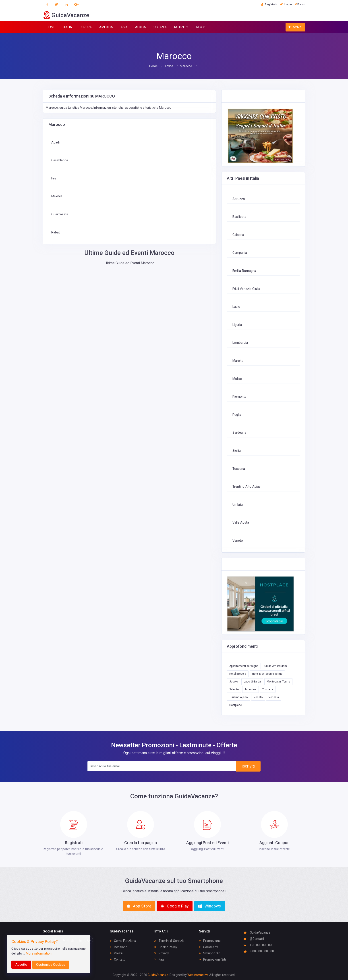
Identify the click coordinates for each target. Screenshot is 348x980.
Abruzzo (239, 199)
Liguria (237, 325)
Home (153, 66)
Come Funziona (123, 941)
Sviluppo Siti (210, 953)
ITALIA (67, 27)
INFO (200, 27)
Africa (169, 66)
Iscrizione (119, 947)
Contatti (118, 959)
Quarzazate (60, 214)
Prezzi (116, 953)
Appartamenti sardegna (244, 666)
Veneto (238, 541)
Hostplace (236, 705)
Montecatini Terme (278, 682)
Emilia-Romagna (244, 271)
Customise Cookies (51, 965)
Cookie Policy (166, 947)
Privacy (162, 953)
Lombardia (240, 343)
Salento (234, 689)
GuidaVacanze (257, 932)
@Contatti (254, 939)
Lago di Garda (252, 682)
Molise (237, 379)
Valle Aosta (241, 523)
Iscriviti (295, 27)
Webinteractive (198, 975)
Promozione (210, 941)
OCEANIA (160, 27)
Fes (54, 178)
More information (39, 953)
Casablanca (60, 160)
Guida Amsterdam (276, 666)
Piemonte (239, 397)
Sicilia (237, 451)
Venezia (274, 697)
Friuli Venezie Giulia (246, 289)
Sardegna (239, 433)
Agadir (56, 143)
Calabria (238, 235)
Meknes (57, 196)
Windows (210, 906)
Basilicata (239, 217)
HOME (51, 27)
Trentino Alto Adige (246, 487)
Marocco (186, 66)
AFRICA (141, 27)
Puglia (237, 415)
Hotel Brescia (238, 674)
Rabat (56, 232)
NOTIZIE (181, 27)
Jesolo (234, 682)
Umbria (238, 505)
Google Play (175, 906)
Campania (240, 253)
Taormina (251, 689)
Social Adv (208, 947)
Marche (238, 361)
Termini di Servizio (169, 941)
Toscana (239, 469)
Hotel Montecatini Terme (267, 674)
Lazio (236, 307)
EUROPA (86, 27)
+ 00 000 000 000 (259, 945)
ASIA (124, 27)
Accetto (21, 965)
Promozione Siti (212, 959)
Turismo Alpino (238, 697)
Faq (159, 959)
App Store (139, 906)
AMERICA (106, 27)
